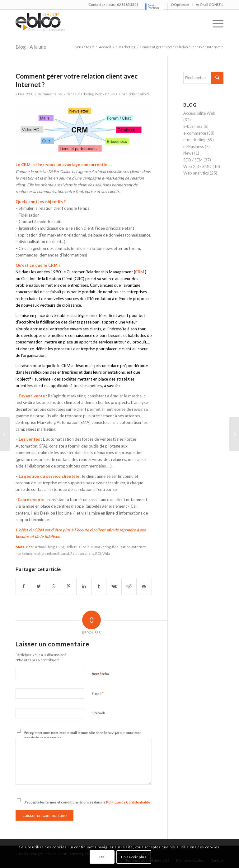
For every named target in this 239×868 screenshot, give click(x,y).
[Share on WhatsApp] (54, 586)
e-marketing (125, 47)
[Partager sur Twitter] (38, 586)
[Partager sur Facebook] (23, 586)
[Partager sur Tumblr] (99, 586)
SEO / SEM (193, 160)
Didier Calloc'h (139, 94)
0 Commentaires (50, 94)
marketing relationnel (33, 553)
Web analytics (196, 173)
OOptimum (180, 5)
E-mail (98, 693)
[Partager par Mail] (144, 586)
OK (102, 857)
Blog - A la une (31, 47)
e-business (193, 126)
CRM (140, 272)
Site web (98, 713)
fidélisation (121, 547)
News (188, 153)
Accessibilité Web (199, 113)
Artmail (41, 547)
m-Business (194, 146)
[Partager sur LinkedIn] (84, 586)
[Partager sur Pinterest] (69, 586)
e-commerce (195, 133)
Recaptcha (100, 674)
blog (51, 547)
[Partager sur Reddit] (129, 586)
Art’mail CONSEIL (210, 5)
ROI (98, 553)
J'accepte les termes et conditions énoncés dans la (87, 802)
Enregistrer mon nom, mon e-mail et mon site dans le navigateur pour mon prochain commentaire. (83, 735)
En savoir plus (134, 857)
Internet (139, 547)
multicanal (61, 553)
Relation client (82, 553)
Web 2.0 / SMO (106, 94)
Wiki (106, 553)
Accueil (105, 47)
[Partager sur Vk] (114, 586)
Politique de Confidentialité (128, 802)
